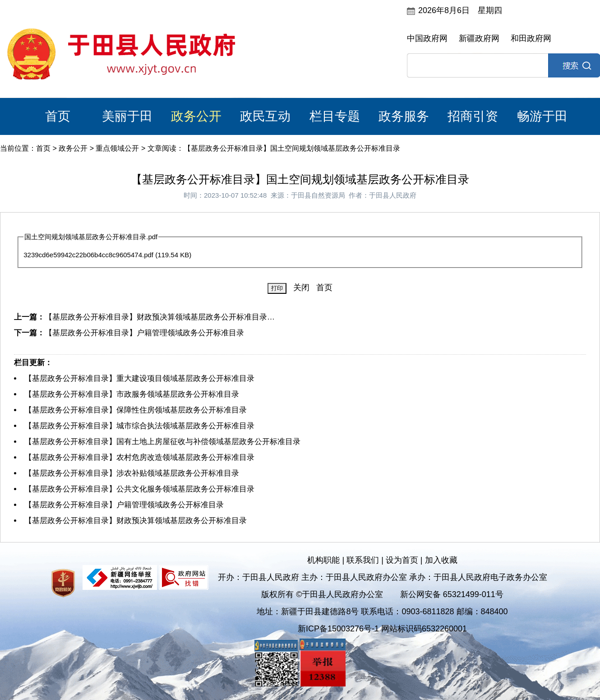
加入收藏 (441, 560)
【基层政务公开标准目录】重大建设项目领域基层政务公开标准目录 (139, 378)
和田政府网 (531, 38)
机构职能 (323, 560)
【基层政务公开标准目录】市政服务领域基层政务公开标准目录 (132, 394)
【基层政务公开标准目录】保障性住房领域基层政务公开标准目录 (136, 410)
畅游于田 (542, 116)
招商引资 (473, 116)
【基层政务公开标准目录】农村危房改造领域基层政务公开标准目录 (139, 457)
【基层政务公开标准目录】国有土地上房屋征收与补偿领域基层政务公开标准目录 (162, 442)
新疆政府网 (479, 38)
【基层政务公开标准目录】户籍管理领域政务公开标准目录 (144, 333)
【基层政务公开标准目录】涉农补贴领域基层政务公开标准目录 (132, 473)
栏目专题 (335, 116)
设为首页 (402, 560)
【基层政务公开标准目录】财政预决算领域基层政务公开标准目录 (136, 521)
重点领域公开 (117, 148)
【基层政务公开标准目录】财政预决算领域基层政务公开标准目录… (160, 317)
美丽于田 (127, 116)
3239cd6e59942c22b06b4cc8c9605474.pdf (88, 255)
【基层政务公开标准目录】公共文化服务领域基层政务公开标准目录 (139, 489)
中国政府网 (427, 38)
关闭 (301, 287)
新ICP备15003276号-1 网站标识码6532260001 (382, 629)
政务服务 (404, 116)
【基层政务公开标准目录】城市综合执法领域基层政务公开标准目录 (139, 426)
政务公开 (196, 116)
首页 (58, 116)
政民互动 (265, 116)
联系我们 (363, 560)
